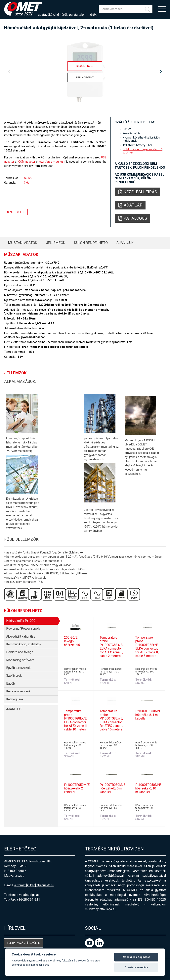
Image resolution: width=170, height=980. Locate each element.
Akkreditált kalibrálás (21, 636)
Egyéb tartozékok (18, 668)
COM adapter (27, 162)
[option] (85, 72)
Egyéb (11, 684)
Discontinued (85, 66)
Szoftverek (14, 676)
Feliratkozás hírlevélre (23, 943)
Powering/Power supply (23, 629)
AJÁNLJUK (125, 243)
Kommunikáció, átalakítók (24, 644)
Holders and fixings (20, 652)
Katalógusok (15, 699)
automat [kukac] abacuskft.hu (34, 885)
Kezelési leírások (18, 691)
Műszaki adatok (23, 243)
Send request (16, 212)
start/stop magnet (51, 162)
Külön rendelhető (91, 243)
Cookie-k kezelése (136, 967)
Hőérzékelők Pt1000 (21, 621)
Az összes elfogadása (136, 957)
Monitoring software (20, 660)
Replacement (85, 77)
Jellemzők (56, 243)
